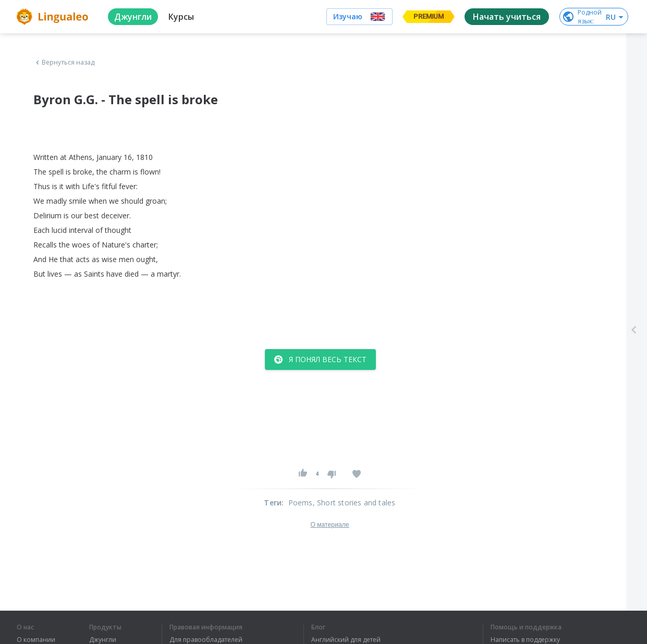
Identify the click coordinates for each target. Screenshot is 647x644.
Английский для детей (346, 640)
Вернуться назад (64, 63)
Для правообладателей (206, 640)
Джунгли (103, 640)
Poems (301, 503)
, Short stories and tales (354, 503)
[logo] (54, 17)
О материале (329, 525)
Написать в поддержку (525, 640)
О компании (36, 640)
